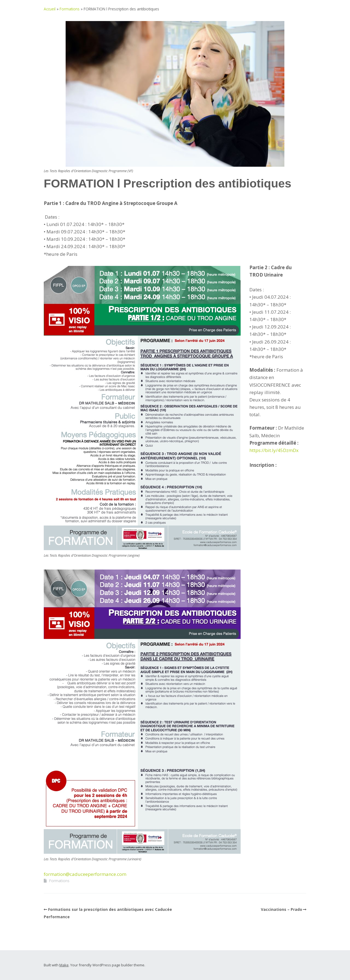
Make (64, 965)
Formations (70, 9)
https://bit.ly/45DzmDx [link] (274, 450)
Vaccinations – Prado (282, 909)
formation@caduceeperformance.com (85, 874)
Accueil (50, 9)
